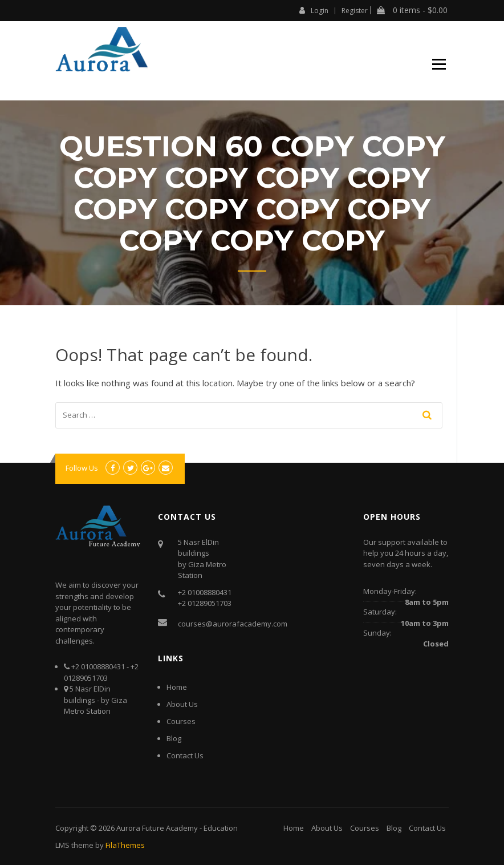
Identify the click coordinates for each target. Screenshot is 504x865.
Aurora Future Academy (157, 828)
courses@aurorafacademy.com (233, 624)
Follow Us (82, 468)
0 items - (412, 10)
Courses (181, 721)
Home (177, 687)
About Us (182, 704)
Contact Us (185, 755)
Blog (174, 738)
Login (314, 10)
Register (355, 11)
